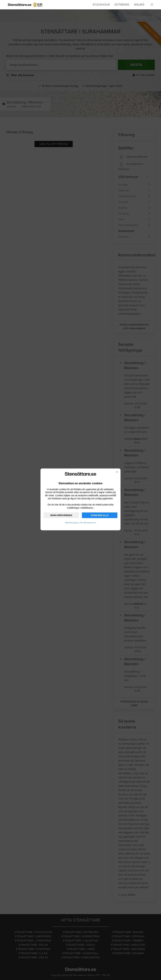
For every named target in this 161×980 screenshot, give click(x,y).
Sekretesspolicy (72, 523)
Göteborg (122, 5)
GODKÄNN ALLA (100, 515)
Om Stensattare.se (88, 523)
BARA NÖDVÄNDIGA (61, 515)
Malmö (139, 5)
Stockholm (101, 5)
